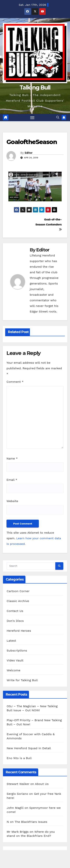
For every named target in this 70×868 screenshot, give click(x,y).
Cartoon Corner (18, 591)
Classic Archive (18, 601)
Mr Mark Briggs (18, 832)
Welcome (13, 670)
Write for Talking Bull (22, 680)
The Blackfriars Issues (31, 822)
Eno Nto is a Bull (19, 758)
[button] (58, 117)
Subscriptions (17, 650)
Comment (15, 382)
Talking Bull (35, 88)
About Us (42, 784)
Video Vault (15, 660)
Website (12, 501)
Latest (11, 641)
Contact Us (15, 611)
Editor (29, 153)
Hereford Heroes (19, 631)
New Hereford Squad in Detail (29, 748)
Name (12, 458)
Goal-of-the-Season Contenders (49, 224)
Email (12, 480)
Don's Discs (15, 621)
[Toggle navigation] (32, 117)
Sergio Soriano (17, 794)
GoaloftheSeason (32, 142)
